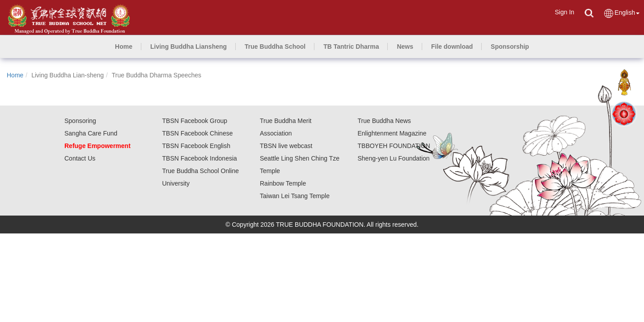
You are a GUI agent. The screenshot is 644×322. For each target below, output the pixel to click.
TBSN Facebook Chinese (198, 133)
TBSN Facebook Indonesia (200, 158)
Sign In (564, 12)
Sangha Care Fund (91, 133)
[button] (189, 47)
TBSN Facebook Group (195, 121)
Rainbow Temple (283, 183)
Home (15, 75)
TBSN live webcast (286, 146)
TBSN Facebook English (197, 146)
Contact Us (80, 158)
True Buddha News (384, 121)
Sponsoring (80, 121)
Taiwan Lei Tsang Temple (295, 196)
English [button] (621, 13)
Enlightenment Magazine (392, 133)
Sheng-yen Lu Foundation (394, 158)
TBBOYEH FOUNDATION (394, 146)
